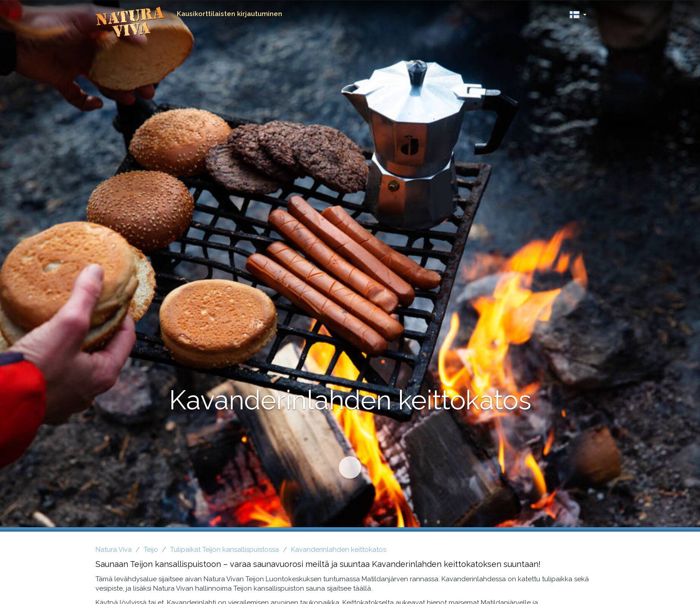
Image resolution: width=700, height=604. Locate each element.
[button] (578, 12)
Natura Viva (114, 550)
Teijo (151, 550)
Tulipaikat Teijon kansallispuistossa (225, 550)
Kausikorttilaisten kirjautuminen (229, 14)
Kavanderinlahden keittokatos (339, 550)
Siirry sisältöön (346, 464)
